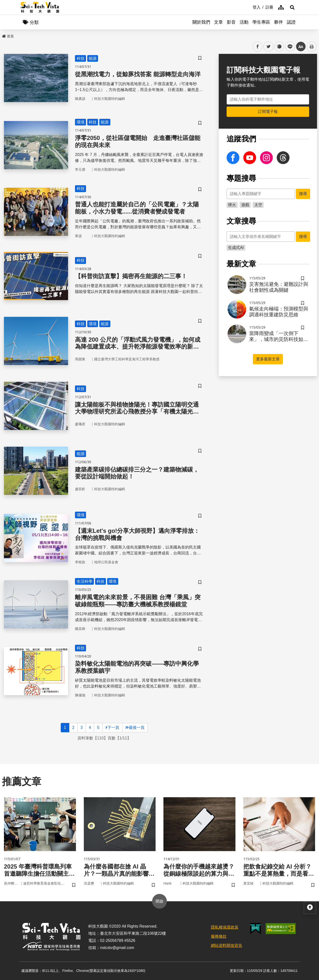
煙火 (232, 205)
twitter (268, 47)
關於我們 (201, 22)
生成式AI (236, 248)
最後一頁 (135, 727)
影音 (231, 22)
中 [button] (301, 47)
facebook (258, 47)
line (288, 47)
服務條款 (219, 936)
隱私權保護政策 (225, 927)
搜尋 (303, 194)
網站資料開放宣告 (227, 945)
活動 (244, 22)
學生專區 (261, 22)
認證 (291, 22)
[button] (292, 7)
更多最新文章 (268, 359)
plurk (279, 47)
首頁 (8, 36)
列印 (312, 46)
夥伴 (278, 22)
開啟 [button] (159, 901)
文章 (218, 22)
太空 (258, 205)
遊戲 (245, 205)
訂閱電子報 (268, 112)
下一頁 (112, 727)
